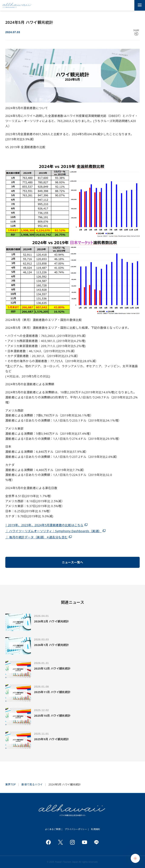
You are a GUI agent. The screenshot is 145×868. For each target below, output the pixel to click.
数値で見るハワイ (32, 785)
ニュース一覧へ (73, 562)
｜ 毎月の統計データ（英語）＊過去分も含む (36, 537)
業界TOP (11, 785)
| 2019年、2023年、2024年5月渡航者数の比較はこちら (44, 525)
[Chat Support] (135, 858)
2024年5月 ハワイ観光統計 (65, 785)
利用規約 (96, 829)
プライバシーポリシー (76, 829)
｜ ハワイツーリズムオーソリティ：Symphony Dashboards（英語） (53, 531)
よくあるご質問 (53, 829)
